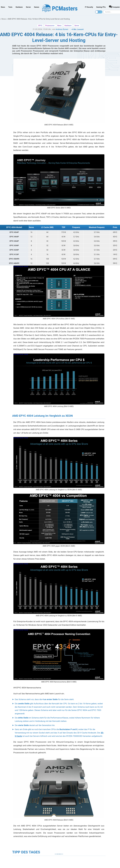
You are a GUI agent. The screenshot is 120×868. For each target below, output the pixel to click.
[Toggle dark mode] (99, 12)
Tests (10, 7)
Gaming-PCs (101, 7)
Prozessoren (50, 26)
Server (28, 7)
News (3, 7)
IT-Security (89, 7)
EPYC (40, 26)
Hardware (19, 7)
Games (37, 7)
